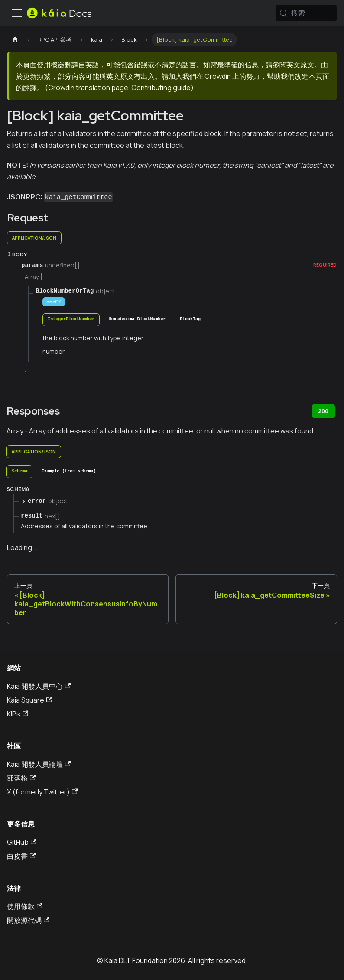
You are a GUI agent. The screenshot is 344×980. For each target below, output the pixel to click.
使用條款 (25, 906)
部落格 (21, 778)
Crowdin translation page (88, 88)
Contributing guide (161, 88)
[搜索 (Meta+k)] (306, 13)
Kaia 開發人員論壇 (39, 764)
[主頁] (15, 40)
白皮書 (21, 856)
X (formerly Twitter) (42, 792)
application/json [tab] (34, 238)
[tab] (71, 320)
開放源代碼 (28, 920)
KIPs (18, 714)
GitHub (22, 842)
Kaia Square (29, 700)
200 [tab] (323, 411)
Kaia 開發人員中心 (39, 686)
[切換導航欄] (17, 13)
